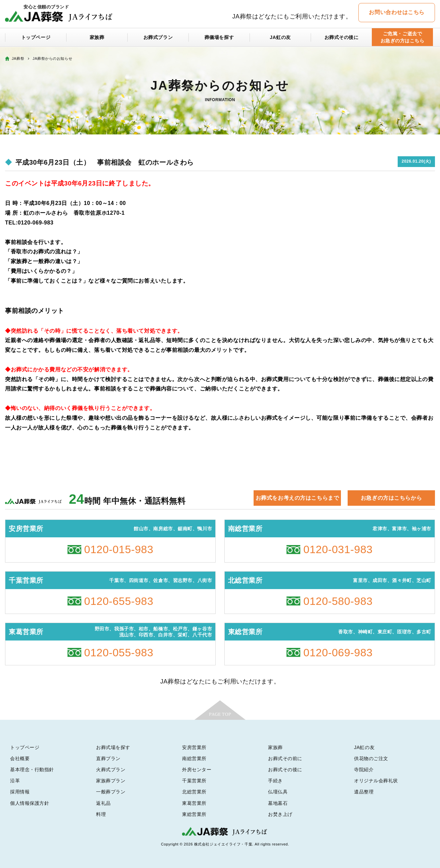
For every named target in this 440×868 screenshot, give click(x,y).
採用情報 (20, 792)
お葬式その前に (285, 758)
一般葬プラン (111, 792)
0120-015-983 (119, 549)
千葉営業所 (194, 781)
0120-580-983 (338, 601)
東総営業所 (194, 814)
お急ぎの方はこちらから (391, 498)
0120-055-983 (119, 653)
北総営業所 (194, 792)
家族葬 (97, 38)
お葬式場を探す (113, 747)
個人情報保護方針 (30, 803)
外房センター (197, 770)
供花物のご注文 (371, 758)
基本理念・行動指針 (32, 770)
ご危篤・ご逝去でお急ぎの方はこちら (402, 37)
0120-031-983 (338, 549)
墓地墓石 (278, 803)
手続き (275, 781)
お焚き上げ (280, 814)
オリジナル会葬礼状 (376, 781)
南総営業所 (194, 758)
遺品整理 (364, 792)
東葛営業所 (194, 803)
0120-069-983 (338, 653)
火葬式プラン (111, 770)
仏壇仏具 (278, 792)
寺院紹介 (364, 770)
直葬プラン (108, 758)
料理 (101, 814)
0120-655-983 (119, 601)
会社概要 (20, 758)
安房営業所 (194, 747)
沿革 (15, 781)
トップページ (36, 38)
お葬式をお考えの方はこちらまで (297, 498)
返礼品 (103, 803)
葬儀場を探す (219, 38)
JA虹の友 (280, 38)
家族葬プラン (111, 781)
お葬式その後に (342, 38)
